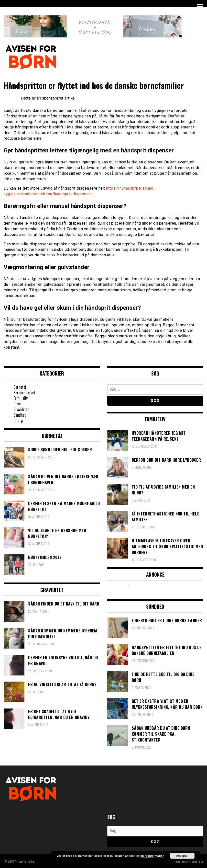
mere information (153, 856)
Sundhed (20, 415)
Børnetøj (20, 387)
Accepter (182, 856)
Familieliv (21, 398)
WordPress (196, 861)
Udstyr (19, 421)
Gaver (18, 404)
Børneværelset (24, 393)
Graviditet (21, 409)
